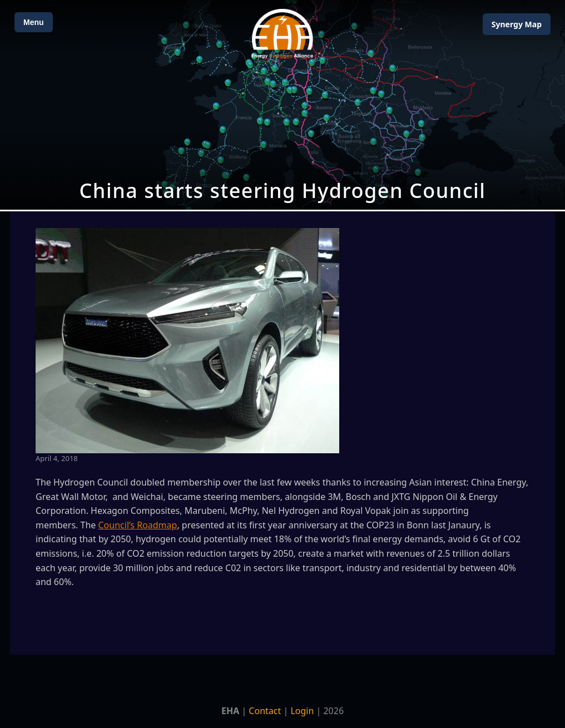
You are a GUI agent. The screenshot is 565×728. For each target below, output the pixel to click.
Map (517, 24)
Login (302, 711)
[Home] (282, 34)
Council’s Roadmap (138, 525)
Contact (265, 711)
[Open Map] (282, 105)
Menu (34, 22)
